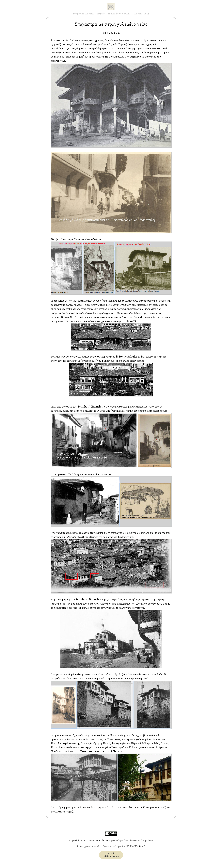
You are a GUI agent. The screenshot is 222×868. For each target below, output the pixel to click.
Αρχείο (101, 13)
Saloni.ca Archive (111, 4)
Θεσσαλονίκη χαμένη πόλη (108, 840)
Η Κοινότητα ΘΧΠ (119, 13)
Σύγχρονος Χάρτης (83, 13)
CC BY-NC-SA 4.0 (136, 846)
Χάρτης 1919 (142, 13)
